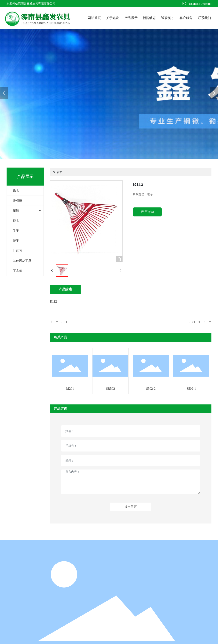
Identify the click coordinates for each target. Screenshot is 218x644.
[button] (214, 93)
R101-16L (195, 322)
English (194, 4)
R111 (64, 322)
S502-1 (191, 389)
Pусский (206, 4)
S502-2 (151, 389)
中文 (184, 4)
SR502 (111, 389)
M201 (70, 389)
